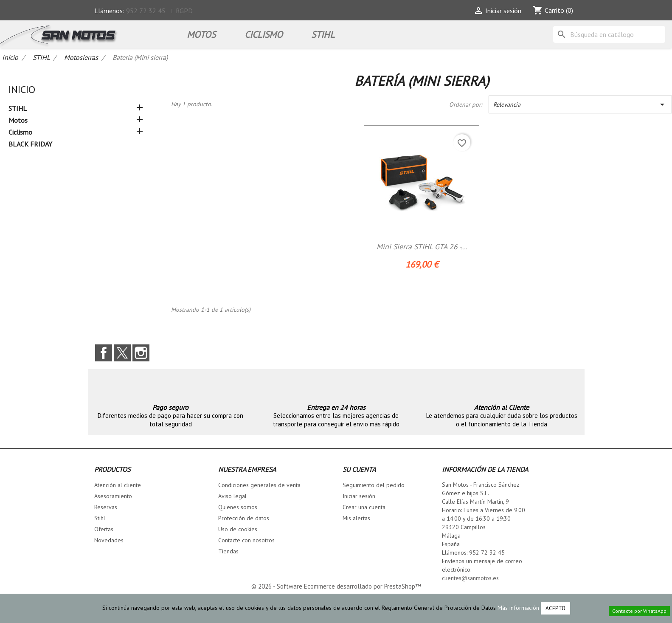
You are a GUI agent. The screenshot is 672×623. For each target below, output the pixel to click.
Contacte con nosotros (246, 540)
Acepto (555, 608)
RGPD (184, 11)
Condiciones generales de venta (259, 485)
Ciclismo (264, 34)
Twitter (122, 353)
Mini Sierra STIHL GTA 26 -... (422, 247)
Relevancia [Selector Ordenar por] (580, 104)
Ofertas (104, 529)
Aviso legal (232, 496)
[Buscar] (609, 34)
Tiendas (228, 551)
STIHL (323, 34)
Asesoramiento (113, 496)
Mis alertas (356, 518)
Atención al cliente (118, 485)
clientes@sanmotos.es (470, 578)
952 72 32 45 (146, 11)
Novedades (109, 540)
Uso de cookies (238, 529)
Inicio (22, 89)
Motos (201, 34)
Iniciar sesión (359, 496)
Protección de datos (244, 518)
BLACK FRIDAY (30, 144)
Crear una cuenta (364, 507)
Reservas (106, 507)
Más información (518, 608)
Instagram (141, 353)
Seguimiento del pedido (374, 485)
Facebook (104, 353)
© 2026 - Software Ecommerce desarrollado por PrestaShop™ (336, 586)
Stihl (100, 518)
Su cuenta (359, 469)
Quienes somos (238, 507)
